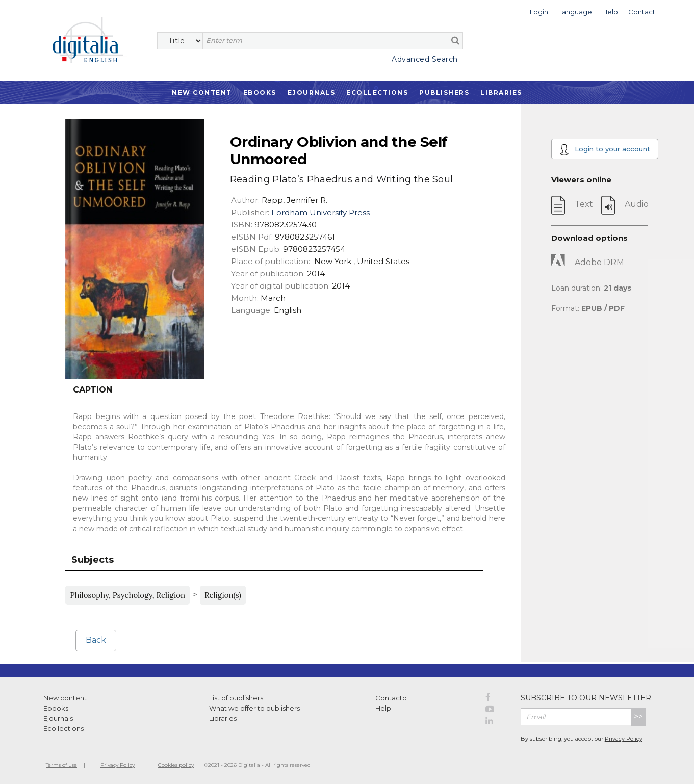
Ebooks (260, 93)
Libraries (501, 93)
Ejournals (312, 93)
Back (96, 640)
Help (383, 708)
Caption (93, 390)
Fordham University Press (320, 212)
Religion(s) (223, 595)
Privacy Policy (624, 739)
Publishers (444, 93)
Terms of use (61, 765)
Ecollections (377, 93)
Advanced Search (425, 59)
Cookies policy (176, 765)
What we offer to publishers (254, 708)
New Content (202, 93)
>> (638, 716)
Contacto (391, 698)
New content (65, 698)
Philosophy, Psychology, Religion (127, 595)
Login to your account (605, 150)
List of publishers (236, 698)
